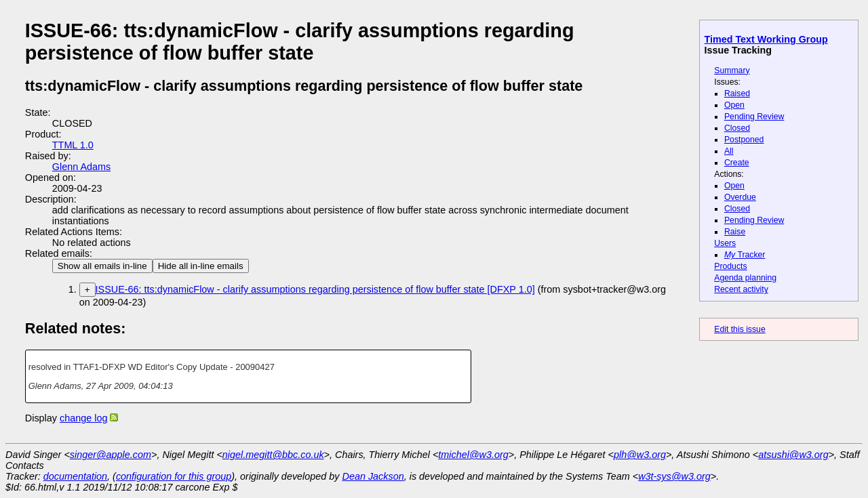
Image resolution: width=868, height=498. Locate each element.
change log (83, 418)
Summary (732, 70)
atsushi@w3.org (793, 455)
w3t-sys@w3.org (674, 476)
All (729, 151)
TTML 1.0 (73, 145)
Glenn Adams (81, 167)
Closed (737, 128)
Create (737, 163)
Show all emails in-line (102, 266)
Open (734, 105)
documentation (75, 476)
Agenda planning (745, 278)
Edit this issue (739, 329)
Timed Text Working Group (766, 39)
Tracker (745, 255)
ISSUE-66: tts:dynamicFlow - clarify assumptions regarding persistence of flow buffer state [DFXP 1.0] (315, 289)
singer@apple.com (111, 455)
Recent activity (741, 289)
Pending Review (754, 117)
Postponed (744, 140)
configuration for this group (174, 476)
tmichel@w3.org (473, 455)
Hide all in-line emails (201, 266)
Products (730, 266)
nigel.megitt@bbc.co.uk (273, 455)
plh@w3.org (640, 455)
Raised (737, 94)
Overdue (740, 197)
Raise (735, 232)
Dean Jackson (373, 476)
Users (725, 243)
